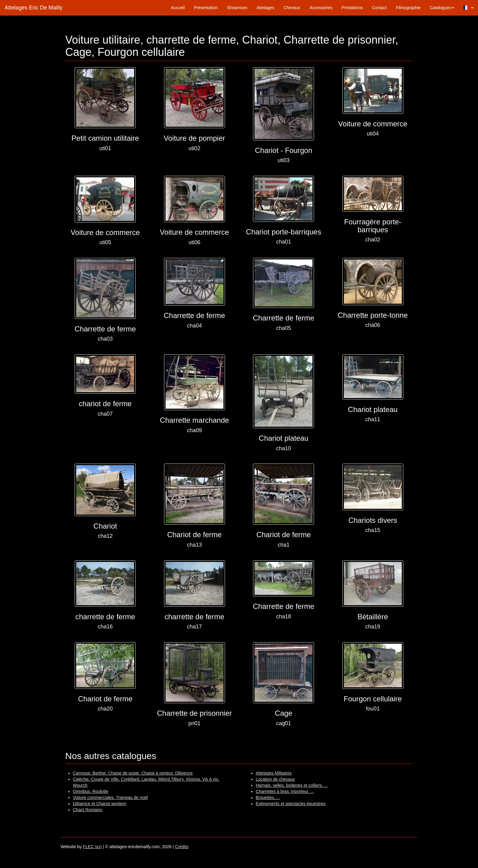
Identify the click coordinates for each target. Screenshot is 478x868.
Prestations (352, 8)
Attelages (265, 8)
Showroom (237, 8)
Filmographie (408, 8)
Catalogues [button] (442, 8)
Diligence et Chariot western (100, 804)
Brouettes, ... (268, 797)
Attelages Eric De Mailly (34, 8)
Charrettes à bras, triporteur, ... (285, 791)
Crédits (182, 847)
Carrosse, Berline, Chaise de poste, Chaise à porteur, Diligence (133, 773)
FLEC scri (92, 847)
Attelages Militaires (274, 773)
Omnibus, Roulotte (91, 791)
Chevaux (292, 8)
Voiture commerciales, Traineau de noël (110, 797)
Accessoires (321, 8)
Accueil (178, 8)
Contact (379, 8)
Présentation (206, 8)
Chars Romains (87, 810)
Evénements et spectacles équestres (291, 804)
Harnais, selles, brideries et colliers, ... (292, 785)
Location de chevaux (275, 779)
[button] (468, 8)
